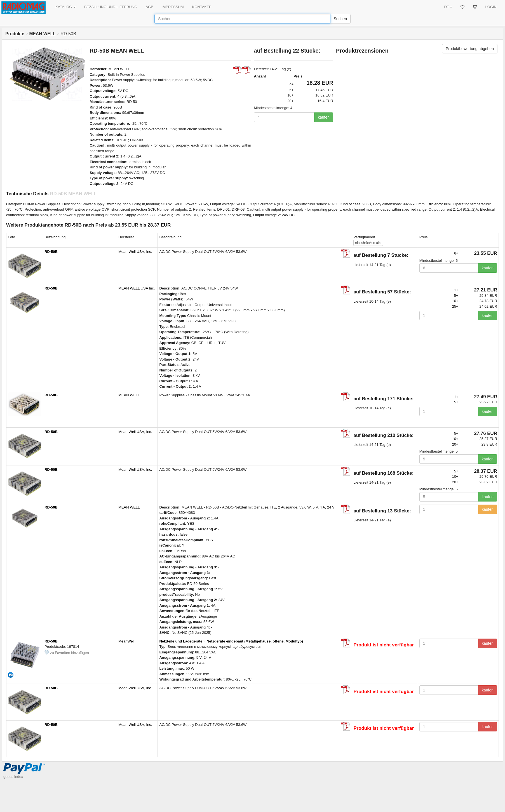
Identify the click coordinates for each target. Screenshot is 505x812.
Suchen (340, 19)
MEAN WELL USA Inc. (137, 288)
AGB (149, 7)
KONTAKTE (202, 7)
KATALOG (66, 7)
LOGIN (491, 7)
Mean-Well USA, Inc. (135, 252)
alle (368, 243)
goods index (13, 777)
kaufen (324, 117)
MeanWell (126, 641)
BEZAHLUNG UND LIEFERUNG (111, 7)
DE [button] (448, 7)
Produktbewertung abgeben (470, 49)
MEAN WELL (119, 69)
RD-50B (51, 252)
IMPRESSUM (173, 7)
